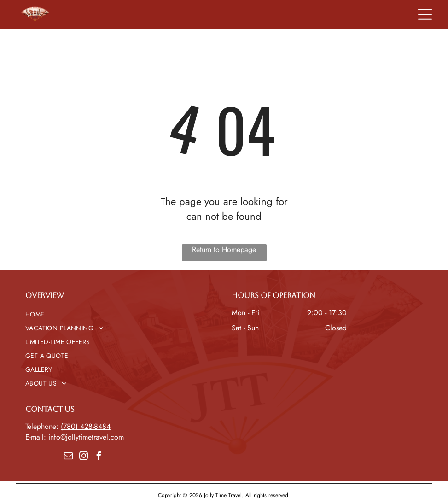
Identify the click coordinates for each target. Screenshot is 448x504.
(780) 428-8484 (86, 426)
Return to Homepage (224, 249)
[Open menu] (425, 14)
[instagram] (83, 457)
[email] (68, 457)
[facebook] (99, 457)
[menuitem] (121, 314)
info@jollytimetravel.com (86, 437)
